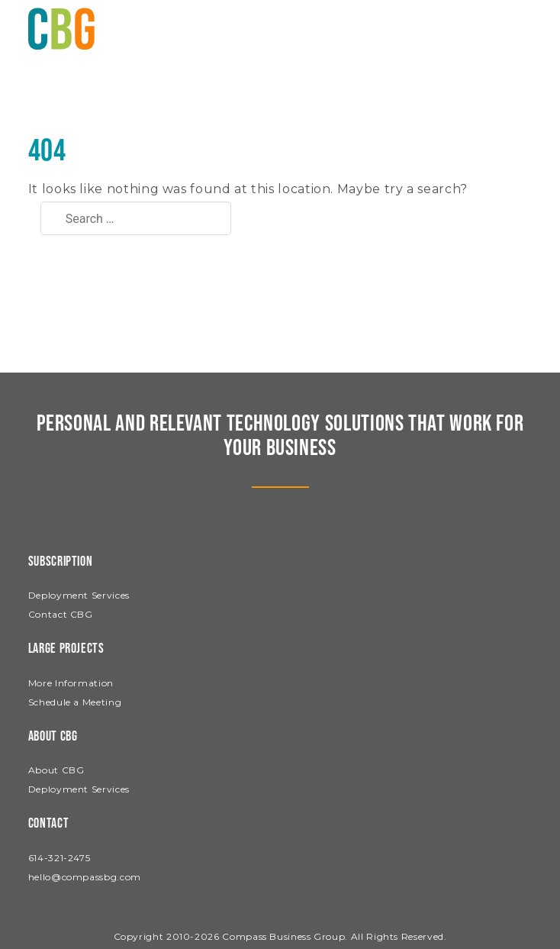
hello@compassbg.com (85, 877)
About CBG (56, 770)
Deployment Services (79, 595)
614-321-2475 (60, 858)
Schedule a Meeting (75, 702)
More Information (71, 683)
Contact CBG (61, 614)
